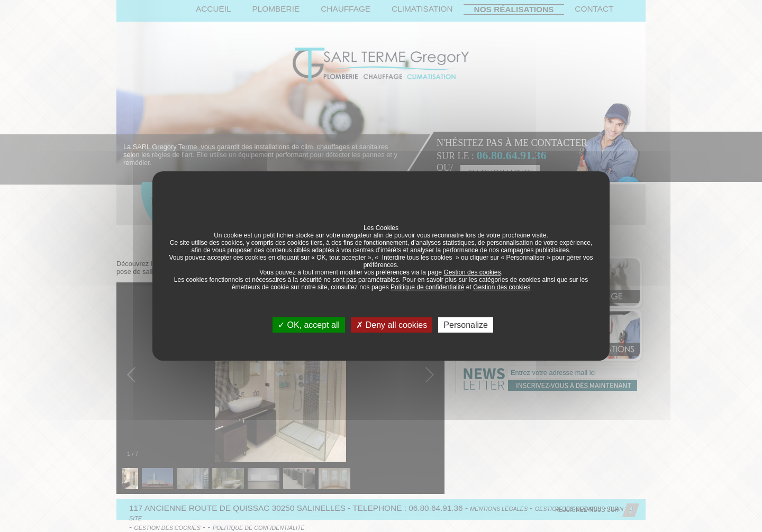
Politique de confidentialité (427, 287)
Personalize (466, 325)
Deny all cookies (392, 325)
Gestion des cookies (472, 272)
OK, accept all (309, 325)
